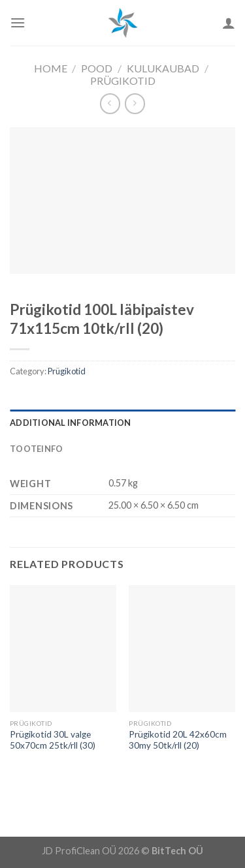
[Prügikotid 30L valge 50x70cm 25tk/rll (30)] (63, 649)
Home (51, 68)
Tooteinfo (36, 449)
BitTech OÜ (177, 851)
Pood (97, 68)
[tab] (122, 423)
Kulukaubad (163, 68)
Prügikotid (123, 81)
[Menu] (18, 22)
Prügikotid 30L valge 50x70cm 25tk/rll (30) (53, 740)
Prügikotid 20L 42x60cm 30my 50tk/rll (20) (178, 740)
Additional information (71, 423)
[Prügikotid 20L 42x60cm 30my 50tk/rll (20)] (182, 649)
